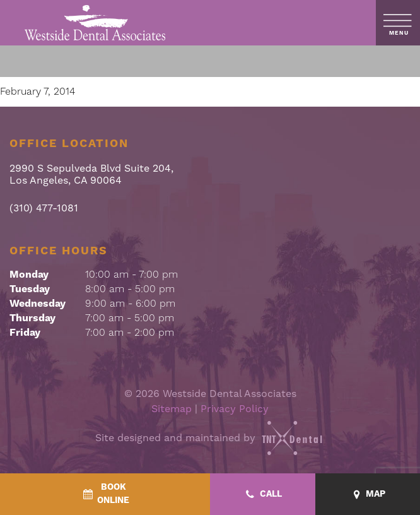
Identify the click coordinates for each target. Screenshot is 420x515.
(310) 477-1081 (44, 208)
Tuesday (30, 289)
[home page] (96, 23)
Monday (29, 275)
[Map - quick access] (368, 494)
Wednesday (38, 304)
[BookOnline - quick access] (105, 494)
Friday (25, 333)
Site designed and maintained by (210, 438)
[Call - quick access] (263, 494)
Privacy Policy (235, 409)
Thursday (32, 318)
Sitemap (172, 409)
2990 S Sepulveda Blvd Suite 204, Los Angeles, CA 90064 (91, 174)
